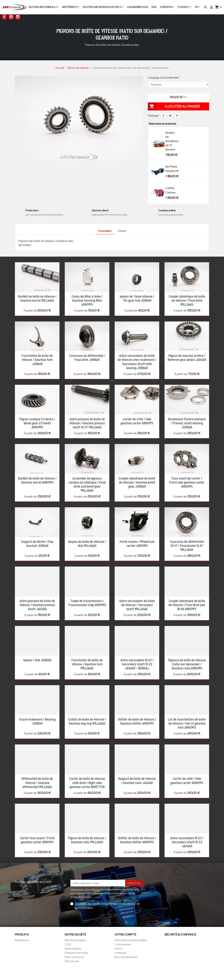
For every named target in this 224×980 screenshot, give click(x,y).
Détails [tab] (122, 231)
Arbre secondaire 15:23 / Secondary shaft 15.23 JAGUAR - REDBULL (137, 664)
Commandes (123, 944)
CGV (68, 944)
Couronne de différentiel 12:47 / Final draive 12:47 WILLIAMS (187, 546)
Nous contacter (74, 957)
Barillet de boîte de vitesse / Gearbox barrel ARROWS (37, 481)
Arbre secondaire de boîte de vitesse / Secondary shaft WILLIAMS (137, 605)
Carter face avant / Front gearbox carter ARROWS (37, 840)
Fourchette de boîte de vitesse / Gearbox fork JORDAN (37, 360)
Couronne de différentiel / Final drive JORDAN (87, 358)
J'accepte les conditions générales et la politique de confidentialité (107, 906)
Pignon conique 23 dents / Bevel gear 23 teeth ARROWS (37, 423)
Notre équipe (73, 949)
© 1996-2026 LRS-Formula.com (112, 974)
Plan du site (72, 961)
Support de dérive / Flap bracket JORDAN (37, 544)
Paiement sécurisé (76, 953)
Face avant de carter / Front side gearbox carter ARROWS (187, 483)
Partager (163, 116)
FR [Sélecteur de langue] (197, 7)
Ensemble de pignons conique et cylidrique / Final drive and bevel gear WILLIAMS (87, 485)
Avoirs (118, 949)
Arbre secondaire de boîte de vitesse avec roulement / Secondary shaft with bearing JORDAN (137, 362)
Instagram (18, 17)
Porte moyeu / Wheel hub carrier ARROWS (137, 544)
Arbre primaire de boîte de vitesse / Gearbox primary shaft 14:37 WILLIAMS (87, 423)
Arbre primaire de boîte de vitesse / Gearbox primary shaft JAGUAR (37, 605)
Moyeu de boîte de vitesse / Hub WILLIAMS (87, 544)
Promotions (22, 940)
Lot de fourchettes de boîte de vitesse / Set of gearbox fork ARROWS (187, 724)
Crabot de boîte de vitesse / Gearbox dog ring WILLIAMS (87, 722)
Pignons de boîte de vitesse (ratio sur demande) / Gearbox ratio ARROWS (187, 664)
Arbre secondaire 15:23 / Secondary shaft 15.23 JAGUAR (187, 842)
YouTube (11, 17)
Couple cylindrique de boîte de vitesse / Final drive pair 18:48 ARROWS (187, 605)
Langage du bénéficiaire (164, 78)
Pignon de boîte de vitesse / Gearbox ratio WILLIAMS (87, 840)
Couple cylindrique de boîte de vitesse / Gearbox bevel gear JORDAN (137, 483)
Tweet (170, 116)
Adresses (120, 953)
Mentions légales (75, 940)
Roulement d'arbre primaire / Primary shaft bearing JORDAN (187, 423)
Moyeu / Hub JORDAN (37, 660)
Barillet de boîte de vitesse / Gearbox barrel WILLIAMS (37, 299)
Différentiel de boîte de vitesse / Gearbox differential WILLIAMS (37, 783)
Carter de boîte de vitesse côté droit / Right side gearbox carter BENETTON (87, 783)
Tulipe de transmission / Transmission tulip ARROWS (87, 603)
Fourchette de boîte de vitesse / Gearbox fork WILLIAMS (87, 664)
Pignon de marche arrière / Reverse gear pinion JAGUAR (187, 358)
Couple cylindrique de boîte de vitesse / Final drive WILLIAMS (187, 301)
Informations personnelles (131, 940)
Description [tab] (105, 231)
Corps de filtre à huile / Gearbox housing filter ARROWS (87, 301)
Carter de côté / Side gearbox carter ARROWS (137, 421)
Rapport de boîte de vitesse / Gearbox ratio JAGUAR (137, 781)
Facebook (4, 17)
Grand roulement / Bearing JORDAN (37, 722)
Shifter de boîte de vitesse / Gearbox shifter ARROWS (137, 722)
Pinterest (177, 116)
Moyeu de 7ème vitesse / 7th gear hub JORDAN (137, 299)
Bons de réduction (126, 957)
